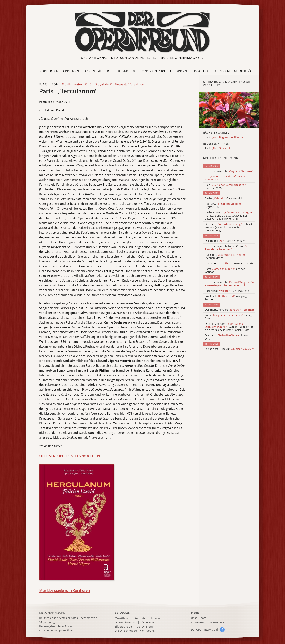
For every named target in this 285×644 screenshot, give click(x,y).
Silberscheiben (124, 627)
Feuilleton (124, 71)
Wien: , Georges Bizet (230, 317)
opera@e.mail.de (62, 630)
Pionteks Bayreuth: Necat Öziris (227, 248)
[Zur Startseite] (142, 32)
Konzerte (140, 618)
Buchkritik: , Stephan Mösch (226, 257)
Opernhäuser (96, 71)
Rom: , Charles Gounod (225, 271)
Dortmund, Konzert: (230, 310)
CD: (226, 178)
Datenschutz (216, 623)
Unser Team (199, 618)
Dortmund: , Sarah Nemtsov (225, 241)
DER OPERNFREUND (52, 613)
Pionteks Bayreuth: (229, 171)
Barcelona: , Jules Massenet (227, 291)
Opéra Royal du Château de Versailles (115, 85)
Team (225, 71)
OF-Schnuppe (204, 71)
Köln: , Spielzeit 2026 (226, 187)
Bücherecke (147, 623)
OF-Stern (179, 71)
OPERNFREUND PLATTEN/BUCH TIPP (70, 456)
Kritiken (71, 71)
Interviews (155, 618)
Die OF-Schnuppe (126, 631)
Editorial (48, 71)
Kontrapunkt (153, 71)
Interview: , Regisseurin (224, 206)
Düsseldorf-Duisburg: (229, 349)
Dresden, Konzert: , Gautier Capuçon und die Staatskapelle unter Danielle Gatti (230, 327)
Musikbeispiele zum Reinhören (64, 590)
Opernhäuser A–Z (126, 623)
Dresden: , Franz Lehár (226, 337)
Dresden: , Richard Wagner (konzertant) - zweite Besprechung (228, 227)
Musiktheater (72, 85)
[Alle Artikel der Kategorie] (229, 110)
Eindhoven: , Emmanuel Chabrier (230, 264)
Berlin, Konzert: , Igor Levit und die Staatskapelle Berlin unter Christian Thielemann (230, 216)
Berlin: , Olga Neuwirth (224, 199)
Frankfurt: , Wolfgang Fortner (226, 298)
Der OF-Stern (145, 627)
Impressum (198, 623)
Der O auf (204, 629)
